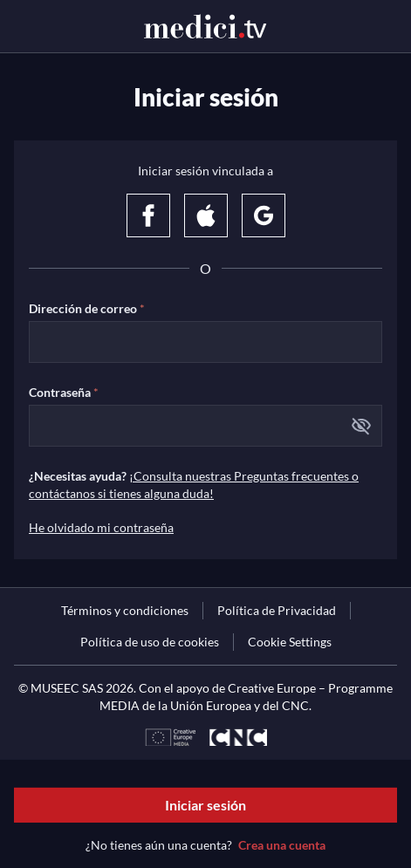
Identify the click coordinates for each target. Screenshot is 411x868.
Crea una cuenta (282, 845)
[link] (125, 611)
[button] (361, 426)
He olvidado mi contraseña (101, 527)
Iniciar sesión (205, 805)
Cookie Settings (290, 642)
